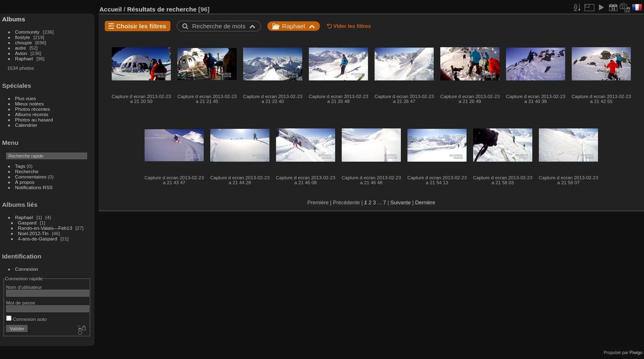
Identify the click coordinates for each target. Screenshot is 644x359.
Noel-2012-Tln (33, 233)
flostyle (23, 37)
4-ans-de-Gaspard (38, 239)
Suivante (400, 202)
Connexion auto (26, 319)
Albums (14, 19)
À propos (25, 182)
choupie (24, 42)
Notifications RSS (34, 187)
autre (21, 48)
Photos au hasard (34, 120)
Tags (20, 166)
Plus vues (26, 98)
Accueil (111, 9)
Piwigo (636, 352)
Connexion (27, 269)
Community (28, 32)
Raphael (24, 58)
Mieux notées (30, 104)
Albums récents (32, 114)
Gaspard (27, 223)
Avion (21, 53)
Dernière (425, 202)
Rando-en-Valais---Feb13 (45, 228)
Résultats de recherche (162, 9)
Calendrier (26, 125)
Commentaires (31, 177)
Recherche (27, 171)
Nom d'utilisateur (24, 287)
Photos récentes (33, 109)
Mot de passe (21, 303)
